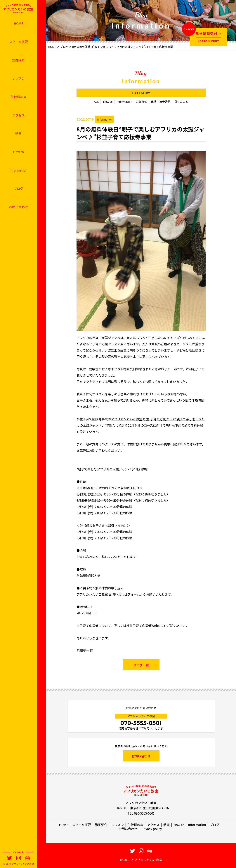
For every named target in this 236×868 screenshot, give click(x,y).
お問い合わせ (18, 207)
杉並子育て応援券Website (145, 626)
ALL (96, 102)
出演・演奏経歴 (161, 102)
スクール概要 (18, 42)
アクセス (19, 115)
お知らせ (142, 102)
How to (18, 152)
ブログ (19, 188)
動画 (18, 133)
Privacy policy (152, 829)
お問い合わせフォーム (124, 595)
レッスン (18, 78)
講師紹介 (18, 60)
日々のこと (181, 102)
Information (19, 170)
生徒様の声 (19, 97)
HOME (18, 23)
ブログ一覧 (141, 665)
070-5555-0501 (141, 723)
